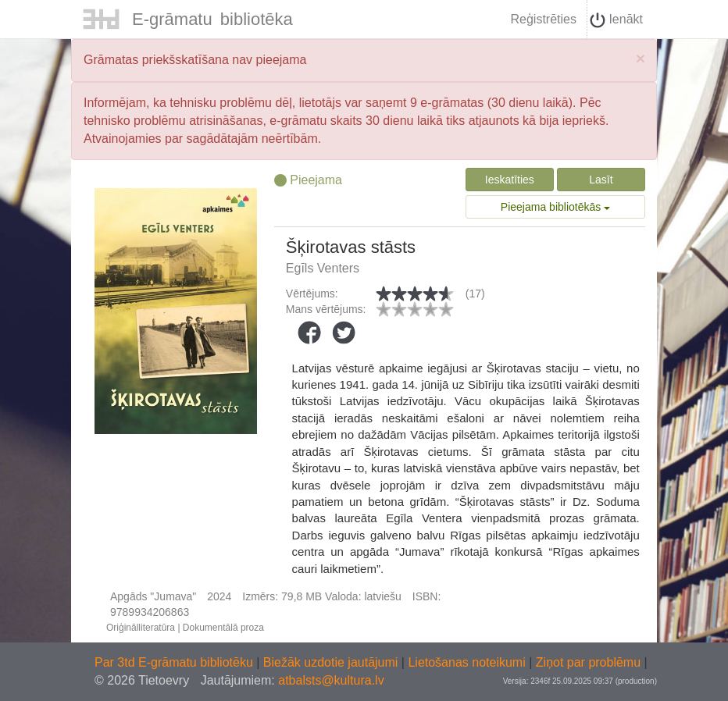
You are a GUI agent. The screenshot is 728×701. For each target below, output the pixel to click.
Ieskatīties (510, 180)
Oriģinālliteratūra (141, 628)
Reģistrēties (543, 19)
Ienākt (616, 20)
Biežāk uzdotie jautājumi (332, 662)
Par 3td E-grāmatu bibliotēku (175, 662)
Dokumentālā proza (223, 628)
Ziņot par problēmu (588, 662)
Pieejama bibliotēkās (555, 207)
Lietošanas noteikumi (468, 662)
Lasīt (601, 180)
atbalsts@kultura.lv (331, 680)
